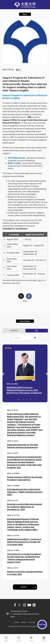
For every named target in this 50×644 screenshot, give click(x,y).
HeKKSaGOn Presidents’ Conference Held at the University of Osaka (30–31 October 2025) (24, 542)
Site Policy (24, 622)
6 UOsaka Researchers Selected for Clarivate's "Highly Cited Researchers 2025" (25, 492)
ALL (37, 331)
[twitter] (21, 296)
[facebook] (29, 297)
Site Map (17, 622)
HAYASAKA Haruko (17, 158)
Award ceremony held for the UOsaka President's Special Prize (25, 478)
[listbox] (25, 338)
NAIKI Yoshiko (15, 163)
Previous (3, 374)
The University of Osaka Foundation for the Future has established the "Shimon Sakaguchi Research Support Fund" (24, 558)
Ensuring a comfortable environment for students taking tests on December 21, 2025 (25, 507)
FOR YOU (14, 331)
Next (47, 374)
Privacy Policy (32, 622)
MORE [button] (24, 587)
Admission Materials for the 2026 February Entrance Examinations (22, 446)
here (44, 280)
